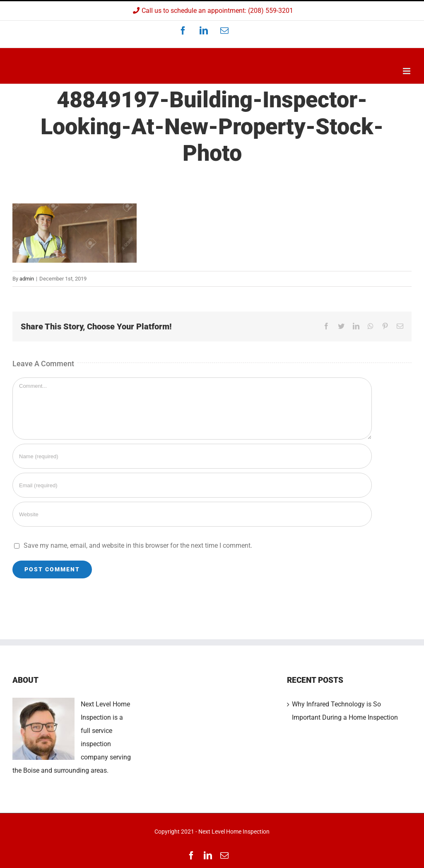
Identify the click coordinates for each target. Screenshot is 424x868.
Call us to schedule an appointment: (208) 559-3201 (212, 11)
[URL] (192, 514)
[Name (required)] (192, 456)
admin (27, 279)
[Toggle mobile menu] (407, 71)
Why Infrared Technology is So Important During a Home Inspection (345, 711)
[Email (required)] (192, 485)
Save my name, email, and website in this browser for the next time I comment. (138, 545)
